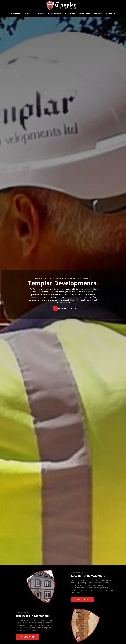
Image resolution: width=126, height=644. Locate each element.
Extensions (28, 14)
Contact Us (111, 14)
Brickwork (40, 14)
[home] (62, 6)
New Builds (15, 14)
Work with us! (28, 637)
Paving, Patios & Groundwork (91, 14)
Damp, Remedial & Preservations (62, 14)
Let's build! (83, 600)
